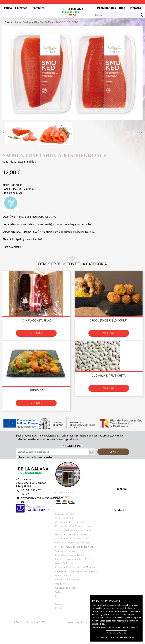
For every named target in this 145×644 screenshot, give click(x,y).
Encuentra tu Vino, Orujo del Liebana (74, 526)
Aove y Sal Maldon (65, 563)
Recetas (59, 608)
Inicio (8, 8)
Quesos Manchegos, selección (70, 522)
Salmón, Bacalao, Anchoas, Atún (71, 539)
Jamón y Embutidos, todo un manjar (73, 530)
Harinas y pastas (64, 575)
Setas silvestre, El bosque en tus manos (75, 547)
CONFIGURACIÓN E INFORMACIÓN (116, 637)
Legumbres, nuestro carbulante (71, 534)
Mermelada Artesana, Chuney (70, 555)
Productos (37, 8)
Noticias (59, 604)
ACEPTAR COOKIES (116, 633)
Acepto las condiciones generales (35, 457)
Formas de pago (65, 500)
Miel (57, 596)
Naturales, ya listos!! (65, 514)
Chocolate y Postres (65, 551)
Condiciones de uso (65, 492)
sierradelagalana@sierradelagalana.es (42, 498)
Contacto (135, 8)
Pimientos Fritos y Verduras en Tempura (75, 567)
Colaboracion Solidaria (66, 588)
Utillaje (59, 592)
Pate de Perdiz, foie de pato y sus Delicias (76, 571)
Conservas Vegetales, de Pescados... (73, 543)
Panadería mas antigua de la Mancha (74, 559)
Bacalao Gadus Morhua (67, 580)
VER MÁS (36, 333)
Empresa (21, 8)
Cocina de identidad (65, 518)
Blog (122, 8)
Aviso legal (74, 622)
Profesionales (106, 8)
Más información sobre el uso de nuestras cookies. (115, 627)
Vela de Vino (62, 584)
